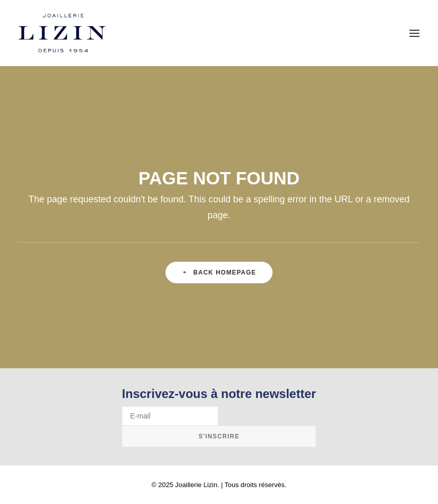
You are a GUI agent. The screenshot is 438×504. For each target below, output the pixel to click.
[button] (414, 33)
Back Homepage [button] (219, 272)
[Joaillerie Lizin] (62, 33)
